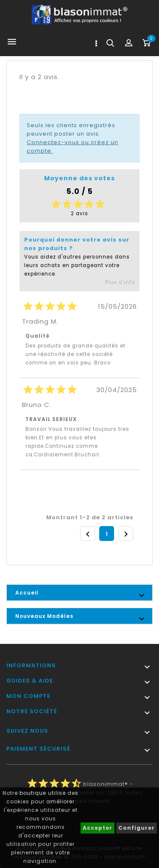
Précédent (88, 534)
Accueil (27, 593)
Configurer (137, 828)
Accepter (98, 828)
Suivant (126, 534)
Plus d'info (120, 282)
